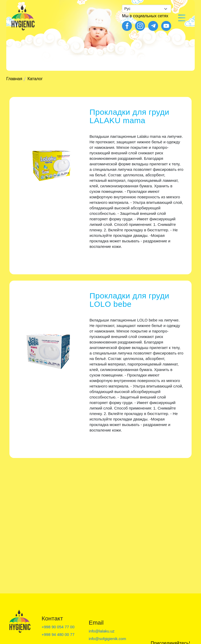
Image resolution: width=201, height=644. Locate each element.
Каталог (35, 79)
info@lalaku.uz (102, 631)
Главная (14, 79)
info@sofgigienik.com (107, 639)
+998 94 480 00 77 (58, 634)
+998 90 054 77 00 (58, 627)
